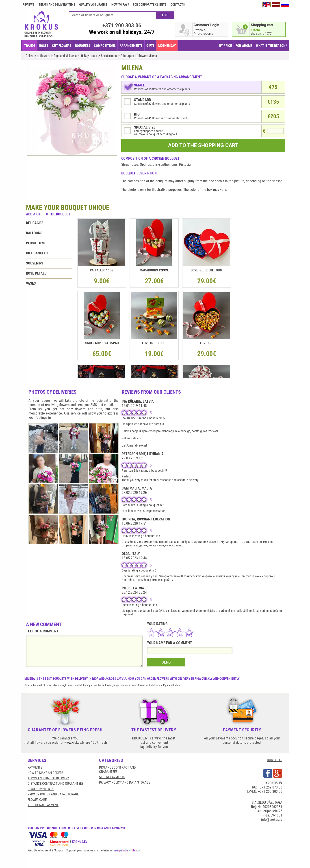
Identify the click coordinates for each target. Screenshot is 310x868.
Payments (35, 767)
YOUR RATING (157, 624)
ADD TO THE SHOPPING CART (203, 145)
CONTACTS (275, 760)
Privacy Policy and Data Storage (53, 794)
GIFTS (150, 46)
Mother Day (167, 46)
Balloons (34, 233)
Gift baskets (37, 253)
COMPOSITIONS (105, 46)
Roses (44, 46)
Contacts (178, 4)
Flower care (37, 800)
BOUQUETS (83, 46)
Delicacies (35, 223)
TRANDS (30, 46)
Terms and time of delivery (48, 778)
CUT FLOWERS (62, 46)
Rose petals (36, 273)
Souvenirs (35, 263)
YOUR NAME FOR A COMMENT (169, 643)
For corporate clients (150, 4)
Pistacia (185, 164)
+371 (122, 25)
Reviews (29, 4)
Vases (31, 283)
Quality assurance (93, 4)
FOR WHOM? (244, 46)
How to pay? (120, 4)
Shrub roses (130, 164)
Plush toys (36, 243)
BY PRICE (225, 46)
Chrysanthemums (165, 164)
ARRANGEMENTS (131, 46)
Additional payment (43, 805)
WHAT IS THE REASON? (271, 46)
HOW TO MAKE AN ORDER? (45, 773)
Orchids (145, 164)
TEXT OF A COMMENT (42, 631)
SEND (166, 662)
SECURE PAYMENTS (41, 789)
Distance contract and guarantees (55, 784)
